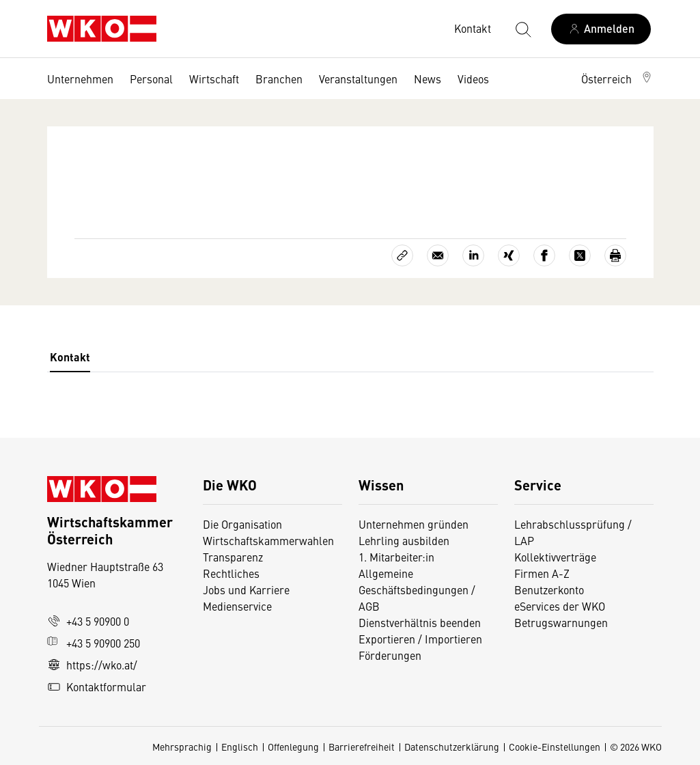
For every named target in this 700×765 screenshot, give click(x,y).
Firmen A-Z (542, 573)
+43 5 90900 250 (94, 643)
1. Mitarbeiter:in (396, 557)
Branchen (279, 79)
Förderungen (390, 655)
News (428, 79)
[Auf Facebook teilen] (544, 255)
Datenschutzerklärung (452, 747)
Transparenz (233, 557)
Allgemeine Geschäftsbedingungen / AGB (417, 589)
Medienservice (237, 606)
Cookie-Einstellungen (555, 747)
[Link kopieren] (402, 255)
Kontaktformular (97, 686)
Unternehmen (80, 79)
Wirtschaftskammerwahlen (268, 540)
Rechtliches (231, 573)
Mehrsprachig (182, 747)
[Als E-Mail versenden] (438, 255)
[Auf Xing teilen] (509, 255)
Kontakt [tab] (70, 357)
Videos (473, 79)
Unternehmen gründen (414, 524)
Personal (151, 79)
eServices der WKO (560, 606)
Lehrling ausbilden (404, 540)
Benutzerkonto (549, 589)
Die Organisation (242, 524)
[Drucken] (615, 255)
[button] (617, 79)
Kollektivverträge (555, 557)
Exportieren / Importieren (420, 639)
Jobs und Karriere (246, 589)
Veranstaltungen (358, 79)
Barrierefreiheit (362, 747)
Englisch (240, 747)
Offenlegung (293, 747)
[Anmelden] (601, 29)
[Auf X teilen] (580, 255)
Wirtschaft (214, 79)
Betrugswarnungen (562, 622)
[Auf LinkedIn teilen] (473, 255)
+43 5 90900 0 (88, 621)
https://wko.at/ (92, 665)
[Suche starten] (522, 29)
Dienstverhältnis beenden (420, 622)
